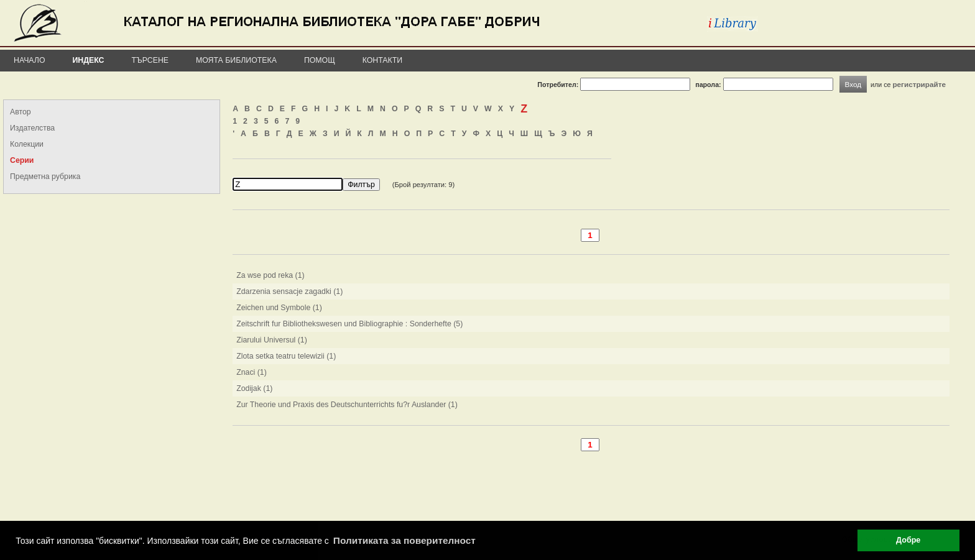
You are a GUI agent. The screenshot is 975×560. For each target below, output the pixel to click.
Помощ (320, 60)
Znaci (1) (252, 372)
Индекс (89, 60)
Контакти (382, 60)
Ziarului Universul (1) (272, 340)
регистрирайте (919, 84)
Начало (30, 60)
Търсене (150, 60)
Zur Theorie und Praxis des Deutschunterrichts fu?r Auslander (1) (347, 405)
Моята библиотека (236, 60)
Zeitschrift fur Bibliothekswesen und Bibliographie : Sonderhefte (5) (349, 324)
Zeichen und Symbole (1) (279, 308)
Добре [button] (908, 540)
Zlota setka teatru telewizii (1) (286, 356)
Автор (21, 112)
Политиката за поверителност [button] (404, 540)
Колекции (27, 144)
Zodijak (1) (254, 388)
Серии (22, 160)
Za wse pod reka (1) (270, 275)
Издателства (32, 128)
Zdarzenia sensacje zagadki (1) (289, 291)
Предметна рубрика (45, 177)
